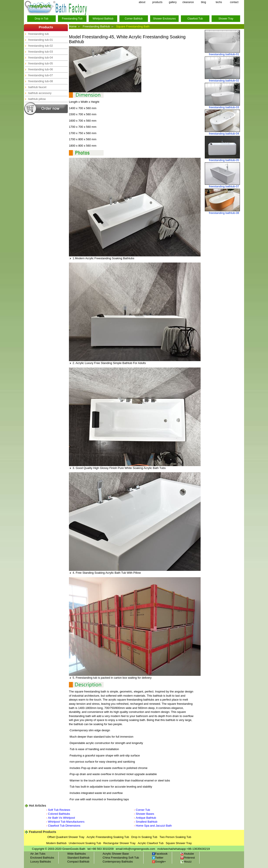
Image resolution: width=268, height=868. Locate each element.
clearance (188, 2)
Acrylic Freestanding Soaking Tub (108, 837)
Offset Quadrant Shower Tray (66, 837)
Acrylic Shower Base (116, 854)
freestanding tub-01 (41, 40)
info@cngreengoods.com (139, 849)
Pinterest (188, 858)
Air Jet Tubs (38, 854)
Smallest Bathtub (147, 822)
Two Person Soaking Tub (175, 837)
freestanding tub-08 (41, 81)
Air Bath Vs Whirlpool (62, 818)
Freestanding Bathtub (96, 26)
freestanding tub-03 (41, 52)
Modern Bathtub (57, 843)
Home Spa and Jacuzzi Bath (154, 826)
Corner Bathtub (134, 19)
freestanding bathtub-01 (224, 54)
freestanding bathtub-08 (224, 213)
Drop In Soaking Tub (144, 837)
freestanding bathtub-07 (224, 186)
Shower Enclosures (164, 19)
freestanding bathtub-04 (224, 134)
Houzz (186, 862)
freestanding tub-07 (41, 75)
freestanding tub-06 (41, 69)
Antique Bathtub (146, 818)
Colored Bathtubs (59, 814)
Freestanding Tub (72, 19)
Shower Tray (226, 19)
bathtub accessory (40, 93)
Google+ (159, 862)
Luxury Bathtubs (41, 862)
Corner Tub (143, 810)
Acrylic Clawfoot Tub (151, 843)
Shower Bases (145, 814)
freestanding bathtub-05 (224, 160)
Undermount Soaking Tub (85, 843)
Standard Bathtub (78, 858)
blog (204, 2)
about (142, 2)
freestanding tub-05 (41, 63)
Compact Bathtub (78, 862)
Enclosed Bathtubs (42, 858)
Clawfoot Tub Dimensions (64, 826)
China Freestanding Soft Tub (121, 858)
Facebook (160, 854)
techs (219, 2)
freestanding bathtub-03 (224, 107)
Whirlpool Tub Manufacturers (66, 822)
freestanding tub (39, 34)
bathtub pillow (37, 99)
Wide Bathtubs (76, 854)
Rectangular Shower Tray (119, 843)
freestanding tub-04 (41, 58)
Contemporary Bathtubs (118, 862)
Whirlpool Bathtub (103, 19)
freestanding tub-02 (41, 46)
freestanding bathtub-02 (224, 81)
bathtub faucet (37, 87)
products (157, 2)
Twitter (158, 858)
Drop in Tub (41, 19)
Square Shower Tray (179, 843)
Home (73, 26)
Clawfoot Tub (195, 19)
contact (234, 2)
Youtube (187, 854)
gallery (173, 2)
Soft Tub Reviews (59, 810)
